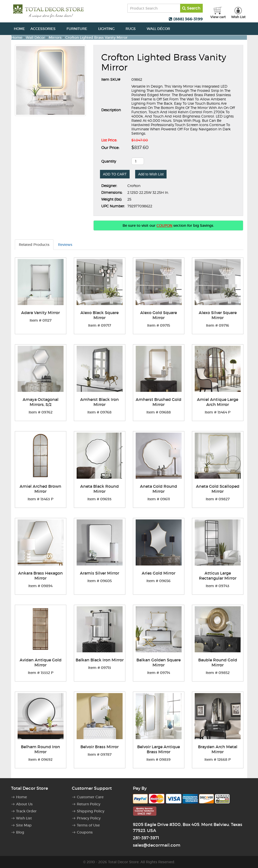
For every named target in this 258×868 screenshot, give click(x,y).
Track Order (26, 811)
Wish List (24, 818)
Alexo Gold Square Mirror (159, 315)
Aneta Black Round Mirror (99, 489)
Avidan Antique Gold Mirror (41, 662)
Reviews (65, 245)
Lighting (109, 29)
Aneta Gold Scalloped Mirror (218, 489)
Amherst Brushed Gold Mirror (159, 402)
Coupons (85, 832)
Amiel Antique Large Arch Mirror (218, 402)
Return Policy (89, 804)
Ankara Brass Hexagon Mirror (40, 576)
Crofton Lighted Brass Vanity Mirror (96, 37)
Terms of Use (88, 825)
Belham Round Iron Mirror (40, 749)
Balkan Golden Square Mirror (159, 662)
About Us (24, 804)
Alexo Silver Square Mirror (218, 315)
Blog (20, 832)
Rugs (133, 29)
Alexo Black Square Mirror (99, 315)
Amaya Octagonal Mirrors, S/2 (41, 402)
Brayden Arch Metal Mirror (218, 749)
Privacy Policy (89, 818)
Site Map (24, 825)
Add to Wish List (151, 174)
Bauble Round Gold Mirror (218, 662)
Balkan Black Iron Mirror (100, 660)
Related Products (34, 245)
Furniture (80, 29)
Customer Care (90, 797)
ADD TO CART (115, 174)
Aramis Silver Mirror (99, 573)
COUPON (164, 225)
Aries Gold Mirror (159, 573)
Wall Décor (161, 29)
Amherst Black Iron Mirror (99, 402)
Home (19, 29)
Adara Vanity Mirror (40, 313)
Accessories (46, 29)
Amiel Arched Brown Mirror (40, 489)
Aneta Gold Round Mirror (159, 489)
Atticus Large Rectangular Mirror (218, 576)
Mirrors (55, 37)
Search (191, 8)
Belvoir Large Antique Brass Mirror (159, 749)
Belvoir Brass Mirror (99, 747)
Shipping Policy (91, 811)
